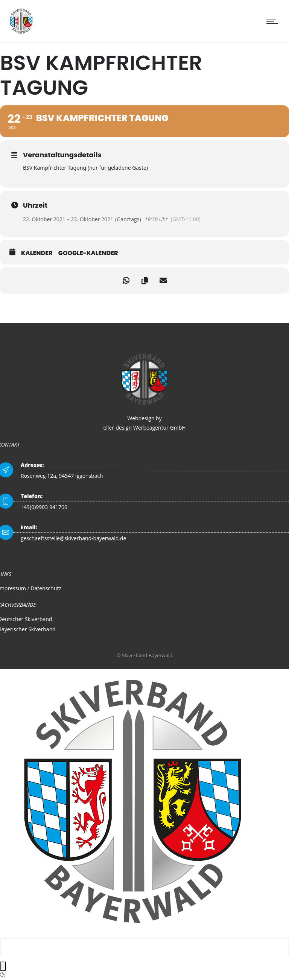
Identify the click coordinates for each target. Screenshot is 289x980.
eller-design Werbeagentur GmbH (144, 428)
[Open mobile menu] (274, 21)
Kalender (37, 253)
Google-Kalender (88, 253)
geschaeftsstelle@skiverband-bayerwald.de (73, 538)
